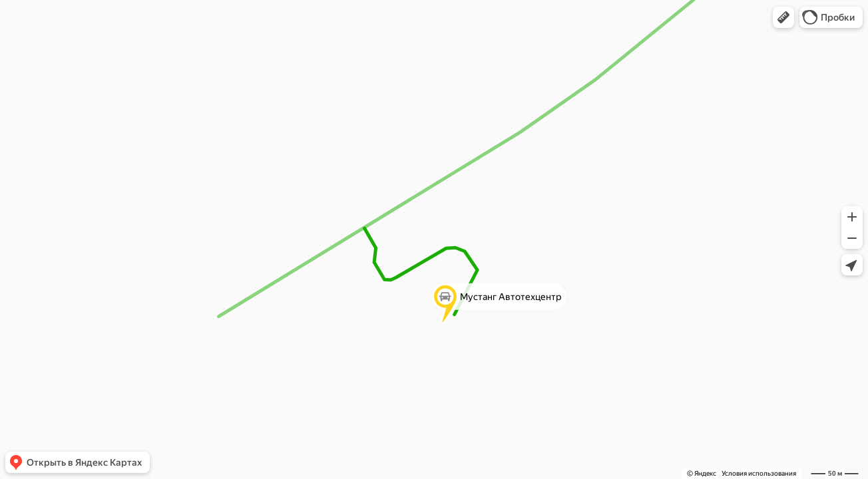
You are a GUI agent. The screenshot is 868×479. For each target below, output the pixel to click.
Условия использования (759, 473)
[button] (783, 17)
